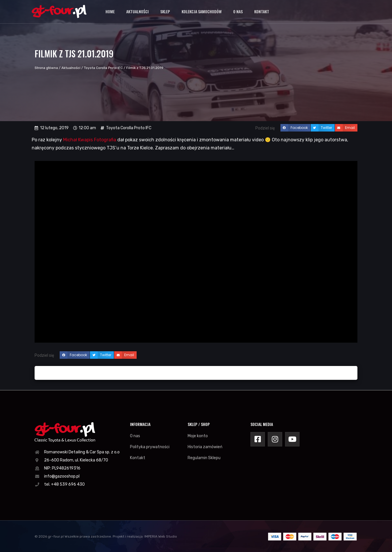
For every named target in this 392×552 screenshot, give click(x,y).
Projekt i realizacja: (128, 536)
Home (110, 11)
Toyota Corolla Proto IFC (103, 68)
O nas (238, 11)
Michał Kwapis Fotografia (90, 140)
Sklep (165, 11)
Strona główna (46, 68)
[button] (295, 128)
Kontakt (262, 11)
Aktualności (137, 11)
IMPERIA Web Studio (161, 536)
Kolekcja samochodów (202, 11)
